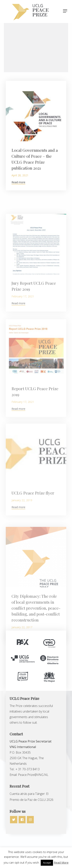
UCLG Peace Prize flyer (33, 510)
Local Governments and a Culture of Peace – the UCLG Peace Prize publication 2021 (35, 163)
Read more (18, 186)
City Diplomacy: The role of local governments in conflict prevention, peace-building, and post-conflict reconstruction (36, 629)
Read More (61, 862)
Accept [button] (47, 863)
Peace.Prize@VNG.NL (34, 775)
